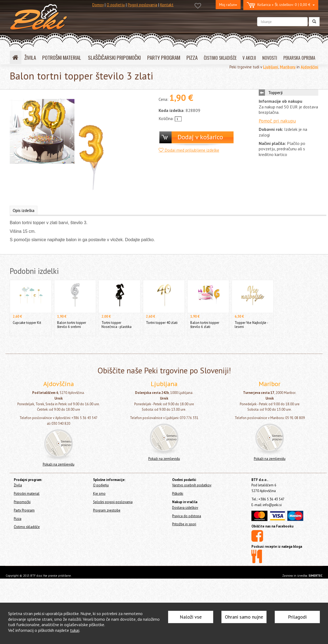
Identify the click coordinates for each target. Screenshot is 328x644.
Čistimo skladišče (27, 527)
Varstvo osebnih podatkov (192, 485)
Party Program (24, 510)
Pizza (18, 519)
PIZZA (192, 57)
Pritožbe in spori (184, 524)
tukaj (75, 630)
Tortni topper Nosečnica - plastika (117, 325)
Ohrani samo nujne (244, 617)
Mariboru (288, 67)
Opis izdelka (24, 210)
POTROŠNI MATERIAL (62, 57)
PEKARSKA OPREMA (299, 58)
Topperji (275, 92)
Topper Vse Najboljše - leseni (251, 325)
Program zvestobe (107, 510)
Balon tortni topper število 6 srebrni (72, 325)
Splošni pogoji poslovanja (113, 502)
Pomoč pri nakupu (277, 121)
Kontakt (167, 5)
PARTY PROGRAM (164, 57)
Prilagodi (297, 617)
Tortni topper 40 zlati (162, 323)
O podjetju (116, 5)
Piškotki (178, 494)
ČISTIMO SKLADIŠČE (220, 58)
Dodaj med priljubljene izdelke (189, 150)
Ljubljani (271, 67)
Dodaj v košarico (200, 137)
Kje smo (99, 494)
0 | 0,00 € (281, 5)
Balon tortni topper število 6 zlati (205, 325)
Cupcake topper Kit (27, 323)
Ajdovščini (309, 67)
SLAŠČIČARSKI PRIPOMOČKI (114, 57)
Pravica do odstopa (187, 516)
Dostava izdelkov (185, 508)
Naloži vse (191, 617)
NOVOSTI (270, 58)
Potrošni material (27, 494)
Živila (18, 485)
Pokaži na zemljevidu (59, 464)
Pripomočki (22, 502)
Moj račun (228, 5)
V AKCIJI (249, 58)
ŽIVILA (30, 57)
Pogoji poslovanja (142, 5)
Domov (98, 5)
